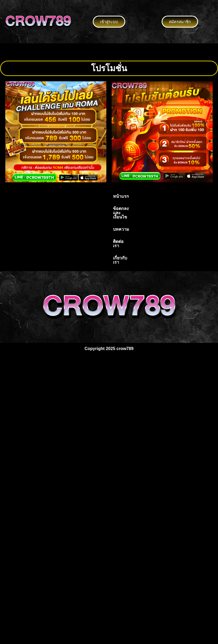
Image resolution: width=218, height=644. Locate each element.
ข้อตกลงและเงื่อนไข (83, 196)
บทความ (117, 196)
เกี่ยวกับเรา (168, 196)
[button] (109, 52)
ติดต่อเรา (142, 196)
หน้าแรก (48, 196)
